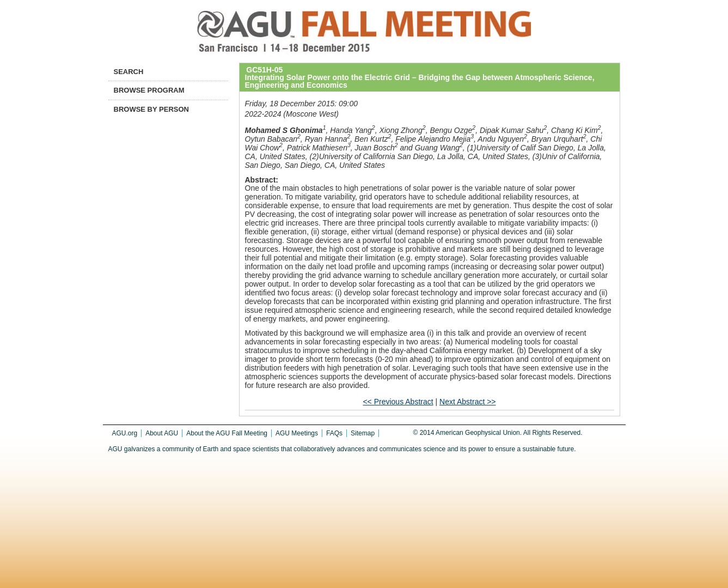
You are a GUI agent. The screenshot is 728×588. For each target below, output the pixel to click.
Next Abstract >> (468, 402)
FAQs (334, 433)
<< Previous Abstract (398, 402)
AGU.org (125, 433)
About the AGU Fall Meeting (227, 433)
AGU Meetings (297, 433)
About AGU (162, 433)
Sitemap (363, 433)
